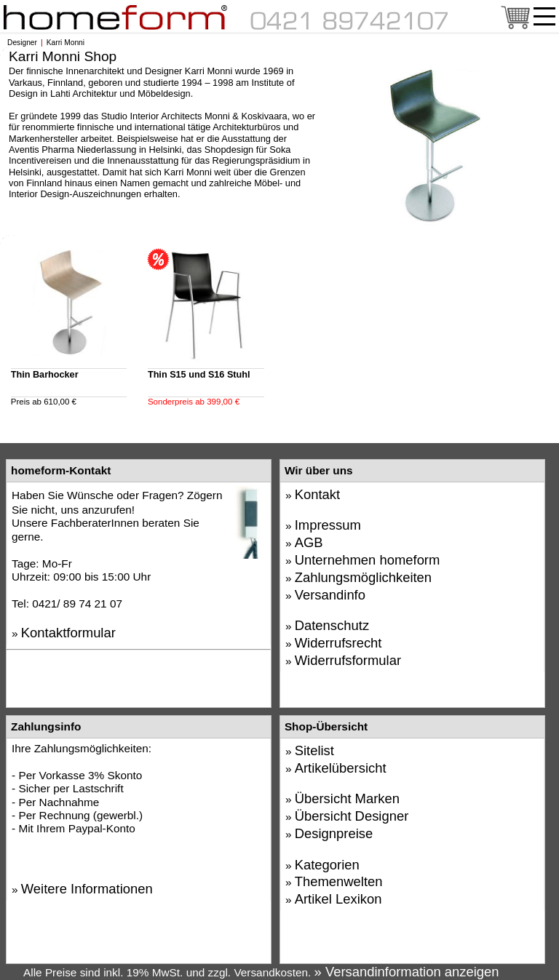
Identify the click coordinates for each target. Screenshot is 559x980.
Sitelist (314, 750)
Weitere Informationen (87, 889)
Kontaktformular (68, 633)
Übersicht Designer (352, 816)
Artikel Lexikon (338, 899)
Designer (22, 43)
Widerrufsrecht (338, 643)
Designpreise (334, 833)
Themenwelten (339, 881)
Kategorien (327, 865)
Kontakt (317, 494)
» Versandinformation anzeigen (407, 972)
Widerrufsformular (348, 660)
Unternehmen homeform (368, 560)
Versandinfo (330, 595)
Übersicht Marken (347, 798)
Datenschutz (332, 625)
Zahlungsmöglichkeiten (363, 577)
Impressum (328, 525)
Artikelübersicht (341, 768)
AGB (309, 542)
